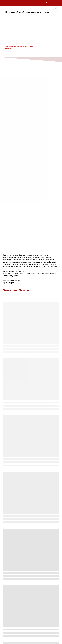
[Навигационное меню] (3, 3)
